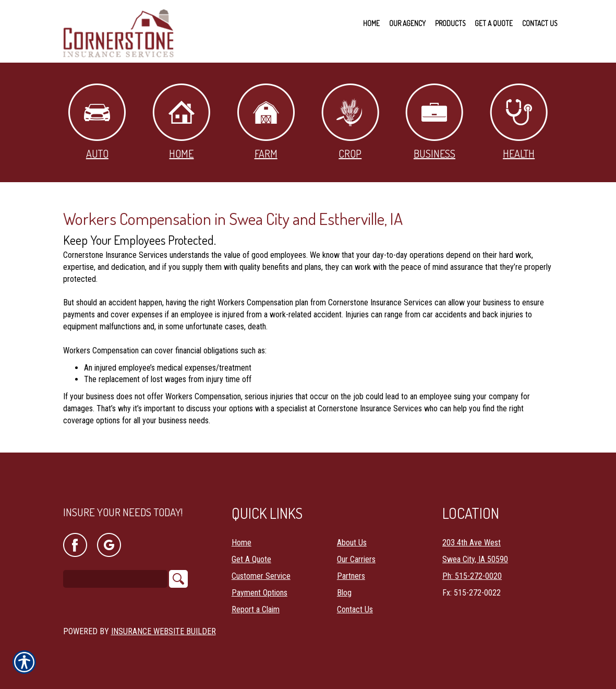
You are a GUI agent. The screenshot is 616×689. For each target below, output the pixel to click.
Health (519, 122)
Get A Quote (251, 559)
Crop (350, 122)
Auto (97, 122)
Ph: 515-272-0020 (472, 575)
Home (181, 122)
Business (434, 122)
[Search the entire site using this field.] (115, 578)
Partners (351, 575)
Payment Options (259, 592)
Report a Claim (256, 609)
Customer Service (261, 575)
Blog (344, 592)
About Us (352, 542)
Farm (266, 122)
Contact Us (355, 609)
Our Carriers (356, 559)
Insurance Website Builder (164, 631)
